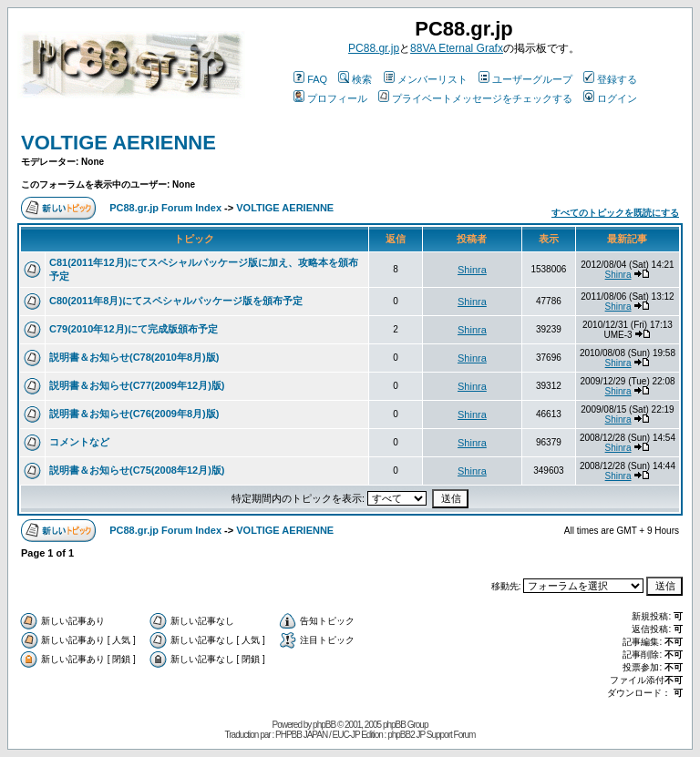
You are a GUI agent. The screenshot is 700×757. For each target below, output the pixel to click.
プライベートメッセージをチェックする (475, 98)
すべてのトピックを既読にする (615, 213)
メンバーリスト (426, 79)
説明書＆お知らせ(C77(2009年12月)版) (137, 385)
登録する (610, 79)
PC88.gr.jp (374, 48)
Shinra (472, 270)
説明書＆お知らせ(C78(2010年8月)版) (134, 357)
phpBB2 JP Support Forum (431, 735)
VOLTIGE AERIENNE (118, 143)
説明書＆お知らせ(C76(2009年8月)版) (134, 414)
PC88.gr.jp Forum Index (165, 208)
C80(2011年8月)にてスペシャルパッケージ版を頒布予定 (176, 301)
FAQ (310, 79)
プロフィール (330, 98)
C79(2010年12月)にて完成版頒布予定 (134, 329)
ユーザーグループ (525, 79)
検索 (355, 79)
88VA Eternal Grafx (457, 48)
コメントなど (79, 442)
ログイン (610, 98)
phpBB (324, 725)
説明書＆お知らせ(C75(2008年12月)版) (137, 470)
